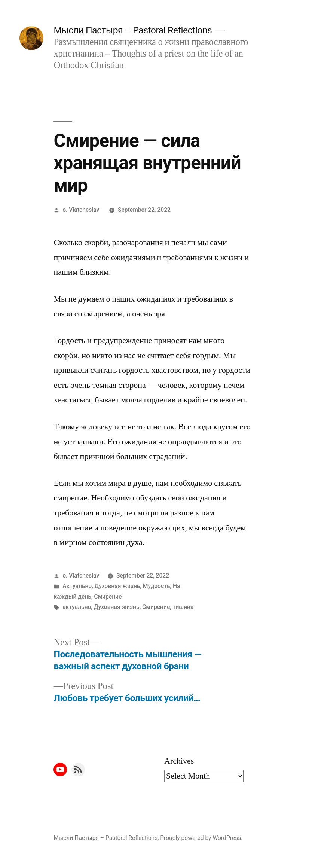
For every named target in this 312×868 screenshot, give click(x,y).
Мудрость (157, 586)
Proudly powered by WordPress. (201, 838)
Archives (179, 761)
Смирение (108, 596)
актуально (77, 607)
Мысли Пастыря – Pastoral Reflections (133, 30)
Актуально (77, 586)
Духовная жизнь (117, 586)
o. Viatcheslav (81, 210)
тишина (183, 607)
